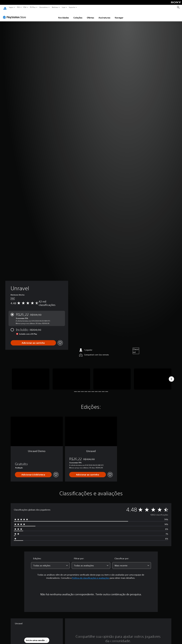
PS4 (25, 7)
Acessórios (44, 7)
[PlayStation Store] (15, 15)
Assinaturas (104, 15)
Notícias (55, 7)
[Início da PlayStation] (5, 7)
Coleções (78, 15)
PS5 (18, 7)
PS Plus (33, 7)
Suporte (72, 7)
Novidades (64, 15)
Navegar (119, 15)
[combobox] (50, 563)
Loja (64, 7)
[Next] (171, 376)
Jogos (11, 7)
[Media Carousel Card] (31, 376)
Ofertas (90, 15)
